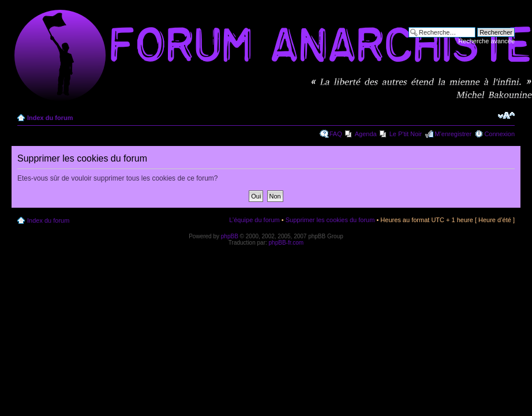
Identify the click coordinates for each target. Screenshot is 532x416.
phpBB (230, 236)
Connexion (499, 134)
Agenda (366, 134)
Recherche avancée (486, 41)
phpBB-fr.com (286, 243)
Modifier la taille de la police (506, 115)
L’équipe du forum (254, 220)
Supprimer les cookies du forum (330, 220)
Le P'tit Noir (406, 134)
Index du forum (50, 118)
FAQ (336, 134)
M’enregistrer (453, 134)
